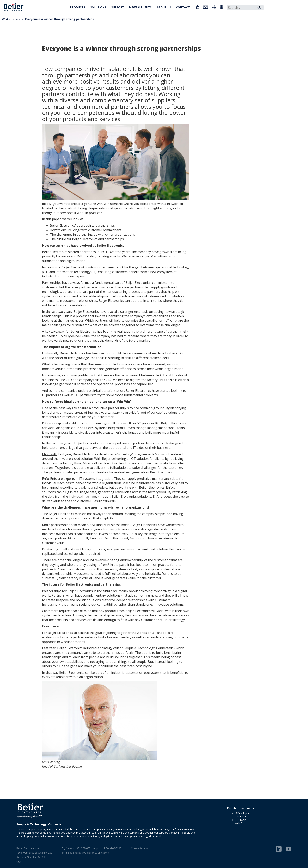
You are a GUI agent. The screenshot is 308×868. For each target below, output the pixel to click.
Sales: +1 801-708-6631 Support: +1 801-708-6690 (94, 848)
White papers (11, 19)
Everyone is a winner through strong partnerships (59, 19)
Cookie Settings (140, 848)
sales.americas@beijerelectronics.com (88, 853)
